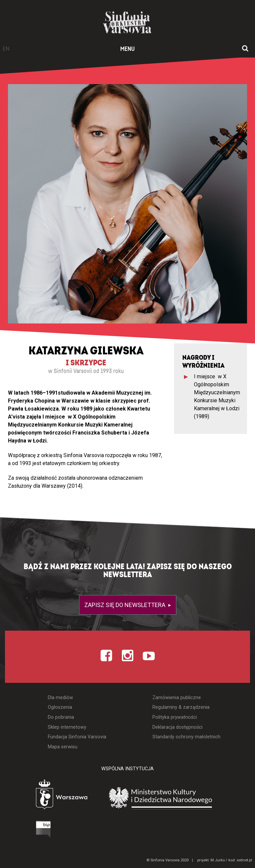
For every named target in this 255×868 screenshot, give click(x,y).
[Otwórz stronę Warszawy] (43, 796)
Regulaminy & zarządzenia (181, 707)
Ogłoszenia (60, 707)
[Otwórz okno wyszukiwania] (245, 49)
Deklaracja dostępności (177, 727)
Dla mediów (60, 698)
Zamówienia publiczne (177, 698)
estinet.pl (244, 860)
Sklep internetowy (67, 727)
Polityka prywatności (175, 717)
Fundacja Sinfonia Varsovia (77, 737)
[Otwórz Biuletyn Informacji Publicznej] (18, 831)
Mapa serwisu (63, 747)
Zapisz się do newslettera (126, 605)
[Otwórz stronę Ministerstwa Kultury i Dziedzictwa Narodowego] (170, 798)
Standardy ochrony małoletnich (186, 737)
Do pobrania (61, 717)
